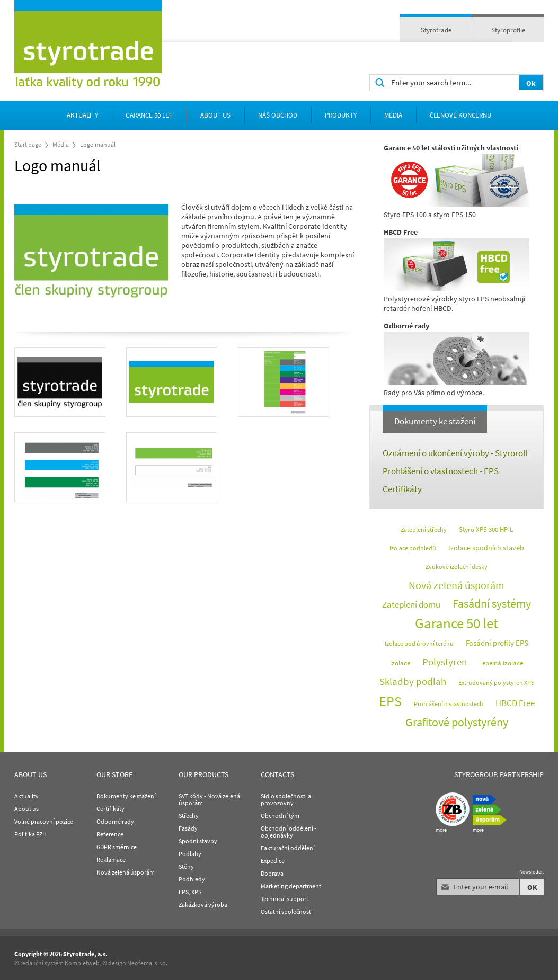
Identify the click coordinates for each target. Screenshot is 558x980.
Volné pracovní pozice (44, 821)
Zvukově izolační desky (457, 567)
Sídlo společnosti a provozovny (286, 799)
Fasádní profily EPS (497, 643)
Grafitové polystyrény (457, 722)
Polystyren (445, 662)
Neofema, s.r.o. (147, 963)
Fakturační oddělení (288, 848)
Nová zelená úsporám (457, 585)
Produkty (341, 115)
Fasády (188, 828)
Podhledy (192, 879)
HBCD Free (515, 703)
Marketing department (291, 886)
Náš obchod (278, 115)
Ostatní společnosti (287, 911)
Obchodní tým (280, 816)
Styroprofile (508, 30)
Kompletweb (82, 963)
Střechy (189, 816)
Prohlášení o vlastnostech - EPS (441, 471)
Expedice (273, 861)
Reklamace (111, 859)
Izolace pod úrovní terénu (419, 643)
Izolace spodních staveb (486, 548)
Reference (110, 834)
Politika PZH (30, 834)
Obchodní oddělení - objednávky (289, 832)
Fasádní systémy (492, 603)
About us (26, 809)
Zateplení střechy (424, 529)
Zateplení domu (411, 604)
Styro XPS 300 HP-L (486, 529)
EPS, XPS (190, 892)
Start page (28, 144)
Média (393, 115)
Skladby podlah (413, 681)
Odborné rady (115, 821)
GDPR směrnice (117, 847)
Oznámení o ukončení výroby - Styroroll (455, 453)
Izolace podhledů (413, 548)
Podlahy (190, 854)
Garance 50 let (149, 115)
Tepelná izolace (501, 663)
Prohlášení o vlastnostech (449, 704)
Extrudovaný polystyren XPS (496, 683)
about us (215, 115)
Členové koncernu (460, 115)
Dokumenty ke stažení (435, 421)
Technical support (285, 899)
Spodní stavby (198, 841)
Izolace (400, 663)
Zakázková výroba (203, 905)
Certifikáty (402, 489)
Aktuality (82, 115)
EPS (390, 701)
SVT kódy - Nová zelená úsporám (209, 799)
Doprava (272, 873)
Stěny (186, 866)
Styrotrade (436, 30)
